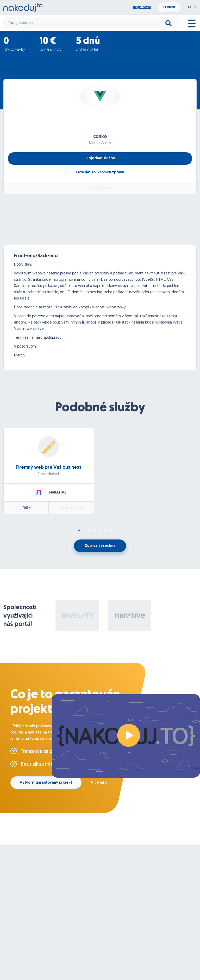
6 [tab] (105, 531)
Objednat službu (100, 158)
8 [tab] (116, 531)
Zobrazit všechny (100, 546)
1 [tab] (79, 531)
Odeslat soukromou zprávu (100, 172)
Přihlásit (169, 7)
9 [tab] (121, 531)
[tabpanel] (100, 475)
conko (100, 137)
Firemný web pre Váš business (49, 468)
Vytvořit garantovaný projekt (46, 783)
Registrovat (142, 7)
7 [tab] (110, 531)
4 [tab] (95, 531)
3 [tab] (90, 531)
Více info (99, 783)
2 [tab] (84, 531)
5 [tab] (100, 531)
